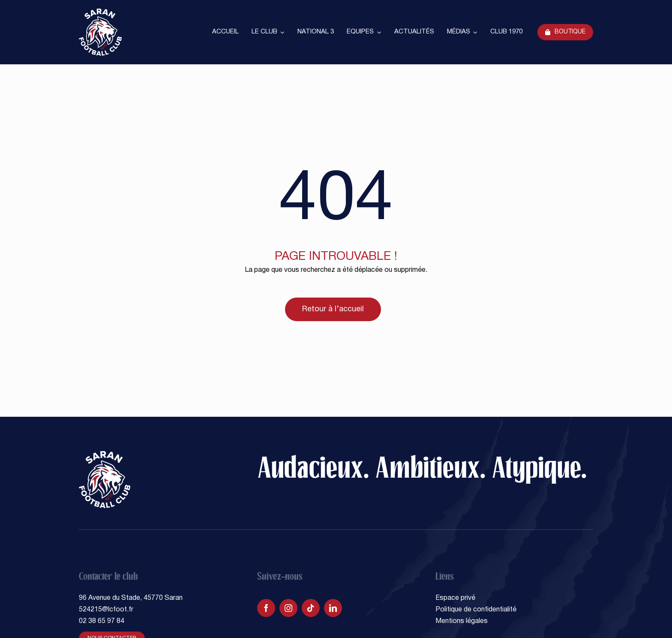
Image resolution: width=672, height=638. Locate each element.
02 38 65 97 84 (102, 621)
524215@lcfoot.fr (106, 610)
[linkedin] (333, 608)
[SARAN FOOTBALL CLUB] (100, 12)
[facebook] (266, 608)
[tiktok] (311, 608)
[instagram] (288, 608)
